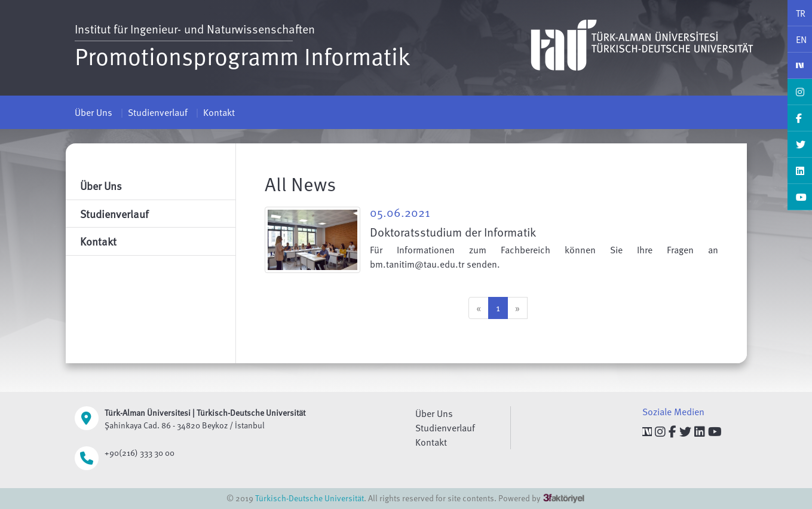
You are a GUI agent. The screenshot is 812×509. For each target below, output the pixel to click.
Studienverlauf (158, 112)
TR (801, 13)
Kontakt (219, 112)
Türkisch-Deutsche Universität (310, 498)
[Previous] (479, 308)
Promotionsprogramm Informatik (243, 56)
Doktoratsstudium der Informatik (453, 232)
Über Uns (94, 112)
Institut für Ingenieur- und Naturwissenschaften (195, 29)
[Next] (517, 308)
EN (801, 39)
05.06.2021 (400, 212)
